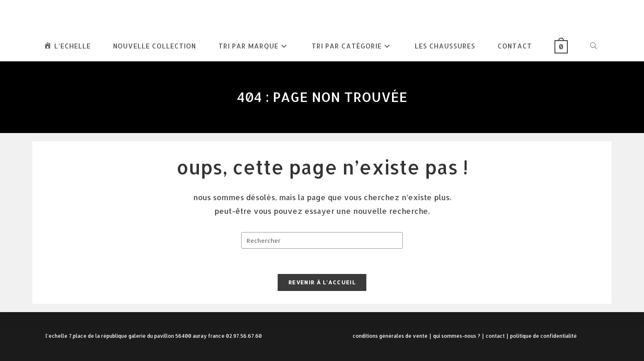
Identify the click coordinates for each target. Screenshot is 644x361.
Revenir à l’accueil (322, 282)
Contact (495, 336)
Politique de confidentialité (544, 336)
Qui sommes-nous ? (457, 336)
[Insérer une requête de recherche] (322, 240)
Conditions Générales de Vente (390, 336)
